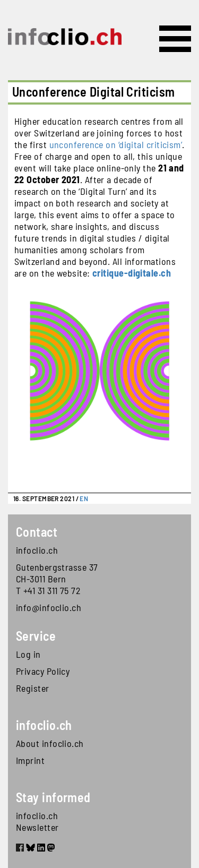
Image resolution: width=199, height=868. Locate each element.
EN (84, 499)
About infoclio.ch (50, 743)
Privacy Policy (43, 671)
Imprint (30, 760)
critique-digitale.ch (132, 273)
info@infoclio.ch (49, 607)
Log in (28, 654)
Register (33, 688)
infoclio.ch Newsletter (37, 821)
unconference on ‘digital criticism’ (116, 144)
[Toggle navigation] (175, 39)
